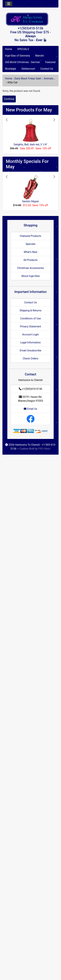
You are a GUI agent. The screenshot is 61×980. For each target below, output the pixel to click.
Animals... (50, 78)
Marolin (40, 56)
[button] (10, 134)
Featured (50, 62)
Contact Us (47, 69)
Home (9, 49)
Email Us (30, 409)
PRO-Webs (44, 449)
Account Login (30, 334)
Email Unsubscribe (30, 350)
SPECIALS (23, 49)
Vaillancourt (28, 69)
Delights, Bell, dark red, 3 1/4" (30, 144)
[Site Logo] (30, 19)
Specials (30, 244)
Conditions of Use (30, 318)
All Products (30, 260)
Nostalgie (11, 69)
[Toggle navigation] (9, 4)
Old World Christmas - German (23, 62)
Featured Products (30, 236)
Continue (9, 99)
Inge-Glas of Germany (17, 56)
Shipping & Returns (30, 310)
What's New (30, 252)
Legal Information (31, 342)
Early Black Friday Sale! (28, 78)
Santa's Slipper (30, 201)
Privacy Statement (30, 326)
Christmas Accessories (30, 268)
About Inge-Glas (30, 276)
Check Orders (31, 358)
